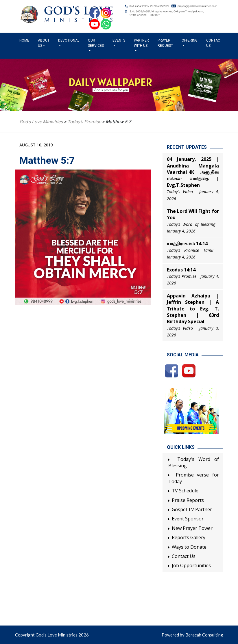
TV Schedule (185, 491)
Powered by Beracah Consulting (192, 635)
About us (44, 43)
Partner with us (141, 43)
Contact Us (214, 43)
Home (25, 40)
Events (119, 40)
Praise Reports (188, 500)
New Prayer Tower (192, 528)
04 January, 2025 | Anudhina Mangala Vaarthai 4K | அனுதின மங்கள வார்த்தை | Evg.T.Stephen (193, 172)
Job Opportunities (191, 565)
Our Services (96, 43)
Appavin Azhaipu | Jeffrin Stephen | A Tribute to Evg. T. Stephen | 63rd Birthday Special (193, 309)
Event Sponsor (188, 519)
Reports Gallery (189, 537)
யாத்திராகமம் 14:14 (187, 243)
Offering (190, 40)
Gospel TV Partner (192, 509)
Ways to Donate (189, 547)
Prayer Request (165, 43)
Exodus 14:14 (181, 270)
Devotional (69, 40)
